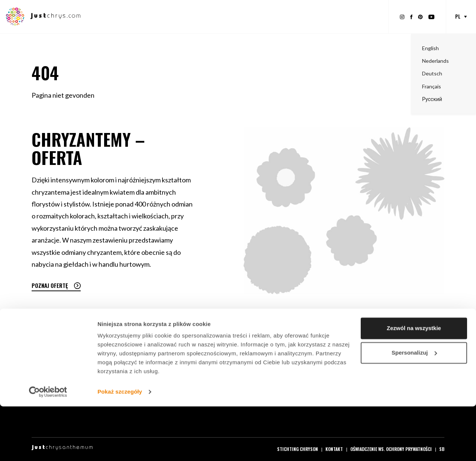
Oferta (181, 17)
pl (458, 16)
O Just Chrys (363, 17)
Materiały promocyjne (225, 17)
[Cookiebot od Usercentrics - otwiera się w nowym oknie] (48, 447)
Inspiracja (274, 17)
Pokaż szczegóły (120, 446)
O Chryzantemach (317, 17)
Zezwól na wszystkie (414, 383)
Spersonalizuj (414, 407)
